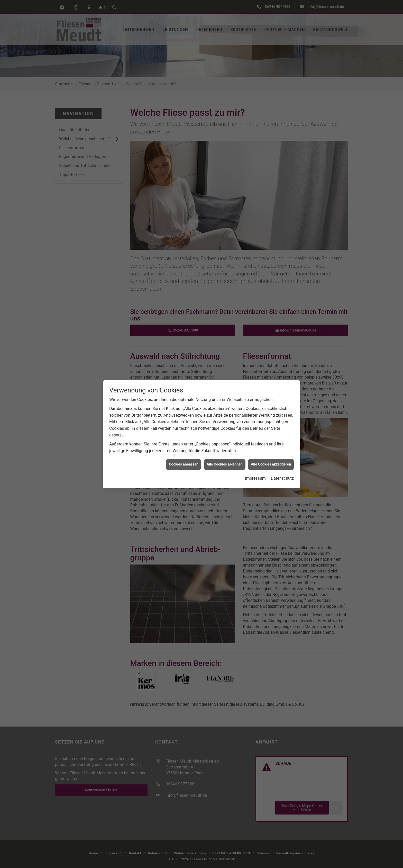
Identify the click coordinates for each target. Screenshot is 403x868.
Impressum (255, 478)
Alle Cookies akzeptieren (271, 464)
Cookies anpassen (184, 464)
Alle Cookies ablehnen (225, 464)
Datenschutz (282, 478)
